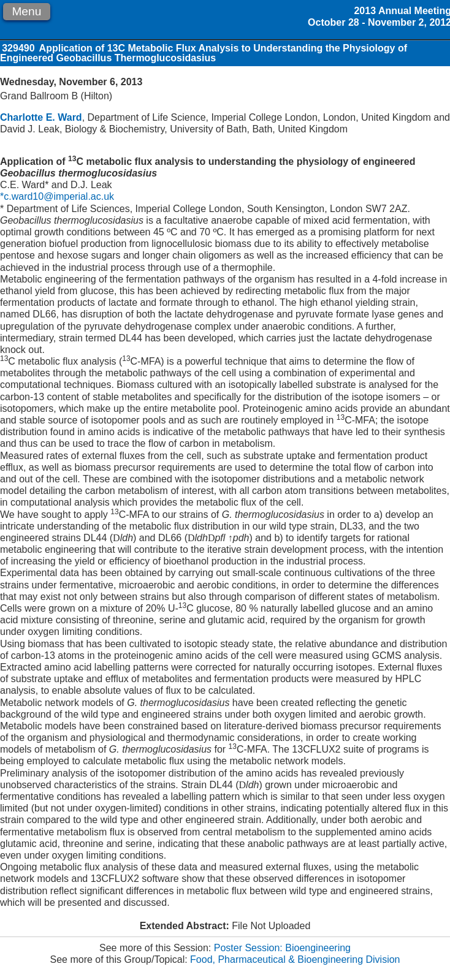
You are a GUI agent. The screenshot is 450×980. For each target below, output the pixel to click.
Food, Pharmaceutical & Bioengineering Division (295, 959)
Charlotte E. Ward (41, 117)
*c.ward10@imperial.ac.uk (57, 196)
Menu (26, 11)
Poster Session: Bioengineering (282, 948)
